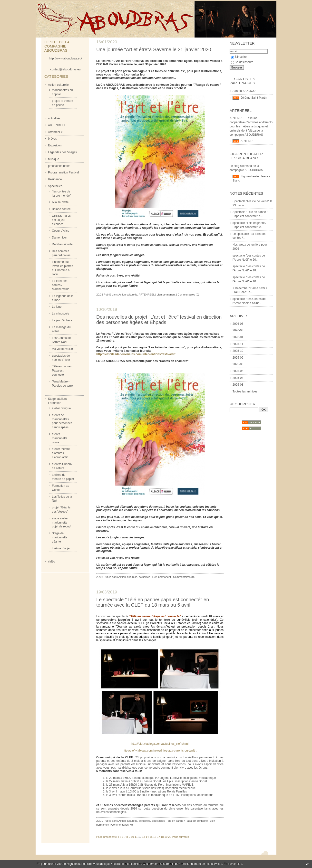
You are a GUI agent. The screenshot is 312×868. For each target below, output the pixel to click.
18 (162, 837)
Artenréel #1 (56, 132)
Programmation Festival (63, 172)
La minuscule (61, 314)
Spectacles (55, 186)
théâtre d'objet (61, 548)
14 (147, 837)
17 (158, 837)
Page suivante (180, 837)
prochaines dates (59, 166)
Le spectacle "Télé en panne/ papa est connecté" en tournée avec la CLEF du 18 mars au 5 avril (153, 602)
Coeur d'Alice (61, 231)
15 (151, 837)
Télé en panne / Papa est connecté (62, 371)
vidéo (52, 562)
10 (132, 837)
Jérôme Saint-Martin (254, 98)
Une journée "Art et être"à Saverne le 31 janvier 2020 (154, 49)
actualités (54, 118)
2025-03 (238, 385)
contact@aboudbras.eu (65, 69)
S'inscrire (239, 57)
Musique (54, 159)
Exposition (55, 145)
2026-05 (238, 324)
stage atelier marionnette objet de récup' (61, 523)
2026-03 (238, 330)
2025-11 (238, 344)
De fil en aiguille (62, 244)
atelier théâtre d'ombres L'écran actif (61, 453)
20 (170, 837)
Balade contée (61, 209)
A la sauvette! (61, 202)
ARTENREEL (57, 125)
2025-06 (238, 371)
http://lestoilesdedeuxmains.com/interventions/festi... (139, 78)
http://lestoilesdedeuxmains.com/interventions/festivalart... (137, 354)
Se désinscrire (242, 62)
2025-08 (238, 364)
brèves (52, 139)
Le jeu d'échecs (62, 320)
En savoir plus (233, 864)
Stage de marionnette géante (60, 537)
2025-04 (238, 378)
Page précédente (107, 837)
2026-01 (238, 337)
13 (144, 837)
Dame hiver (59, 238)
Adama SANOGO (244, 91)
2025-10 (238, 351)
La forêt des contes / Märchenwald (61, 285)
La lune (57, 307)
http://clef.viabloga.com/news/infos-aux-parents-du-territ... (160, 751)
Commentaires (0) (188, 295)
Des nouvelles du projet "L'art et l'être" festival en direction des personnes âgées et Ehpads (159, 320)
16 (155, 837)
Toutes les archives (245, 391)
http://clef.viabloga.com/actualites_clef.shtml (160, 744)
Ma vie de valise (62, 349)
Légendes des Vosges (62, 152)
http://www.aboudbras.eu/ (65, 58)
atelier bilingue (61, 408)
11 (136, 837)
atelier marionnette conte (60, 438)
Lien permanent (166, 295)
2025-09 (238, 358)
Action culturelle (58, 85)
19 (166, 837)
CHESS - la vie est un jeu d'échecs (62, 220)
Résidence (55, 179)
